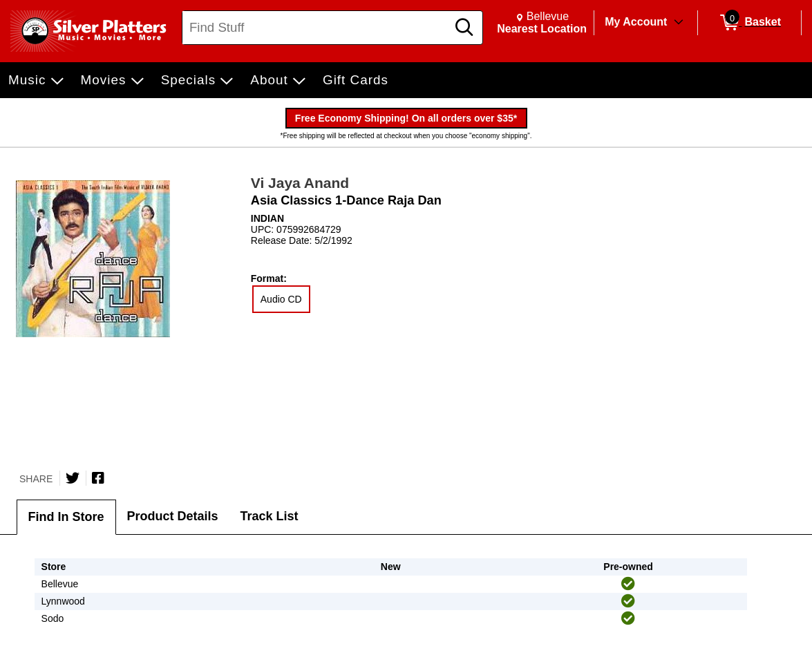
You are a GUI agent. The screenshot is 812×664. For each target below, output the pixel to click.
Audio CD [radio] (281, 299)
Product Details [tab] (173, 516)
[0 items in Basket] (749, 23)
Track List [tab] (270, 516)
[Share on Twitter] (73, 478)
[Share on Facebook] (98, 478)
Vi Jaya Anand (300, 183)
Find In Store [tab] (66, 517)
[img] (628, 584)
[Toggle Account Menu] (679, 23)
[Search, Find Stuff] (317, 28)
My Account (636, 22)
